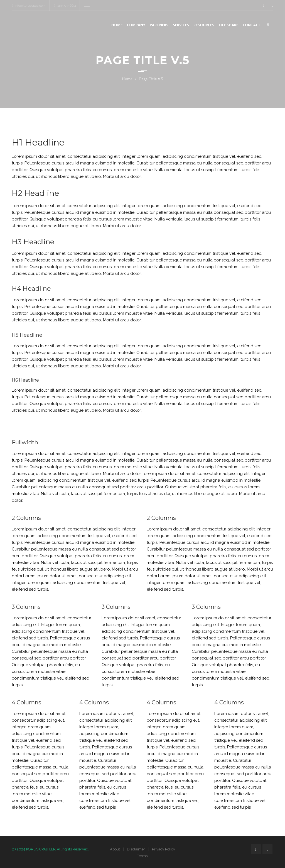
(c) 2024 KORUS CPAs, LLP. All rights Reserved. (50, 849)
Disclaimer (136, 849)
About (115, 849)
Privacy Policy (164, 849)
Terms (142, 856)
